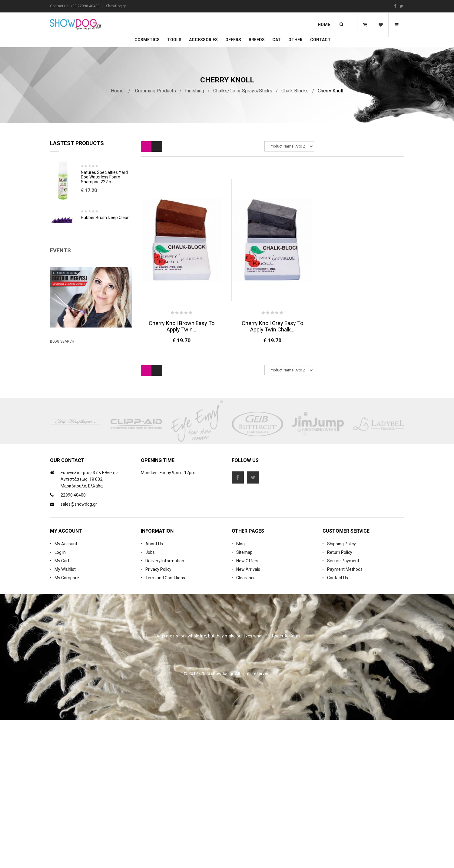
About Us (154, 692)
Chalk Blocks (295, 91)
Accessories (203, 40)
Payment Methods (345, 717)
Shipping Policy (341, 692)
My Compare (67, 726)
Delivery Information (165, 709)
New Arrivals (248, 717)
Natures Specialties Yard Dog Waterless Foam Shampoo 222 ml (104, 177)
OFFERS (233, 40)
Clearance (246, 726)
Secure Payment (343, 709)
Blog (240, 692)
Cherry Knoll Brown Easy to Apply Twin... (182, 326)
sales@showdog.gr (79, 652)
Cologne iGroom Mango (103, 263)
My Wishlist (65, 717)
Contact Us (338, 726)
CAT (277, 40)
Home (324, 25)
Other (295, 40)
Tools (174, 40)
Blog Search (62, 480)
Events (60, 317)
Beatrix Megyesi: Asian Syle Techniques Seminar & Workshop (85, 452)
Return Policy (340, 700)
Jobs (150, 700)
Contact (320, 40)
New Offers (247, 709)
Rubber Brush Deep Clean (105, 218)
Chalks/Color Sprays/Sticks (243, 91)
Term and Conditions (165, 726)
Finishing (195, 91)
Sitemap (244, 700)
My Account (66, 692)
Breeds (257, 40)
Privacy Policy (158, 717)
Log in (60, 700)
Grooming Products (156, 91)
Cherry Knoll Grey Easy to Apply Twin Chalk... (272, 326)
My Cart (62, 709)
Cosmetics (147, 40)
